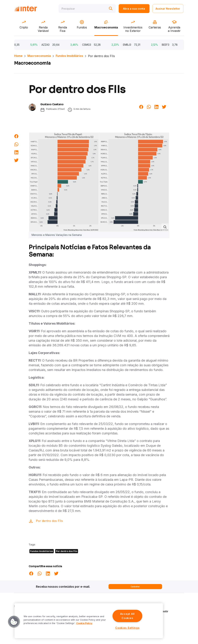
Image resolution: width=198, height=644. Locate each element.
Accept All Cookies (127, 616)
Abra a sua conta (134, 9)
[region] (89, 621)
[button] (14, 622)
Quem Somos (153, 606)
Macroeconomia (39, 56)
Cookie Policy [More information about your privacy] (84, 623)
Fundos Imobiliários (69, 56)
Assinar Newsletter (168, 9)
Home (18, 56)
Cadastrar (135, 587)
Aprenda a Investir (156, 611)
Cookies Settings (127, 628)
